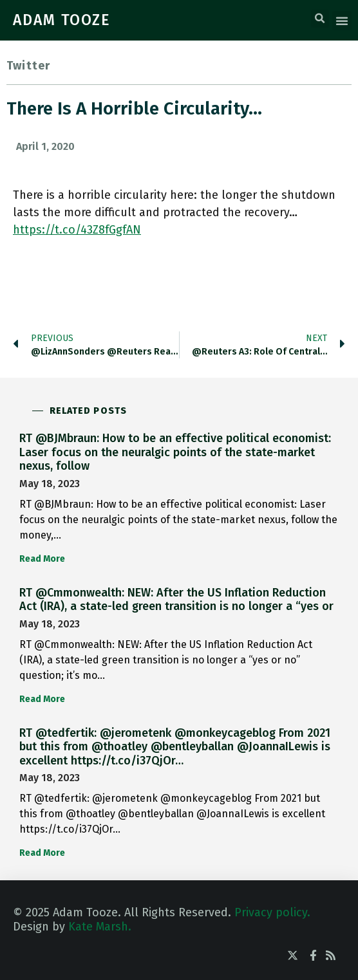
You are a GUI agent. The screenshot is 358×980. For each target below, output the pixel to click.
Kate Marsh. (100, 927)
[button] (320, 19)
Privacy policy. (272, 912)
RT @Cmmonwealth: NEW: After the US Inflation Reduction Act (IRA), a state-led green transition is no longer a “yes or (176, 600)
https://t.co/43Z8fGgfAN (77, 230)
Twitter (28, 66)
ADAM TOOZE (62, 20)
